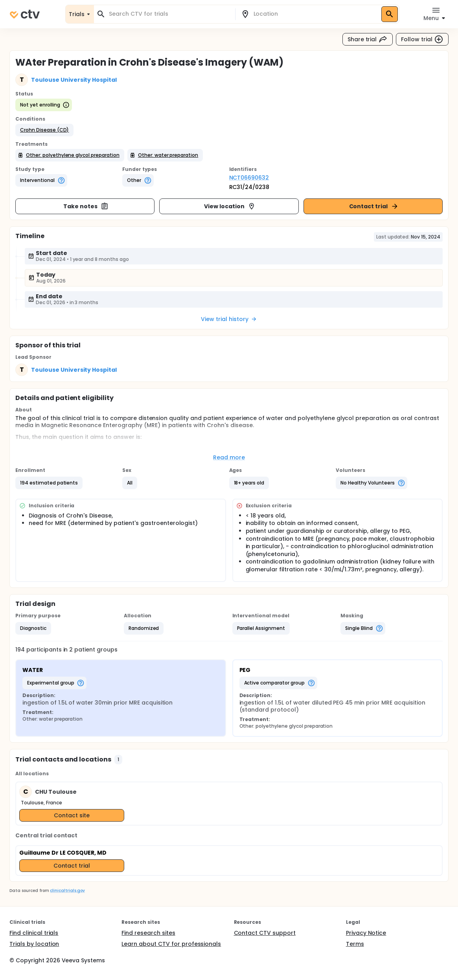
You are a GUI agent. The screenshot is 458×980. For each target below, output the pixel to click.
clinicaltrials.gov (67, 891)
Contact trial (374, 206)
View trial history (229, 319)
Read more (229, 457)
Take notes (86, 206)
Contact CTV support (265, 933)
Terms (355, 944)
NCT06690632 (249, 178)
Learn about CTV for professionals (171, 944)
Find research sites (148, 933)
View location (230, 206)
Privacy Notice (366, 933)
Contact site (72, 815)
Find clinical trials (34, 933)
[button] (44, 130)
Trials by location (34, 944)
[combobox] (169, 14)
